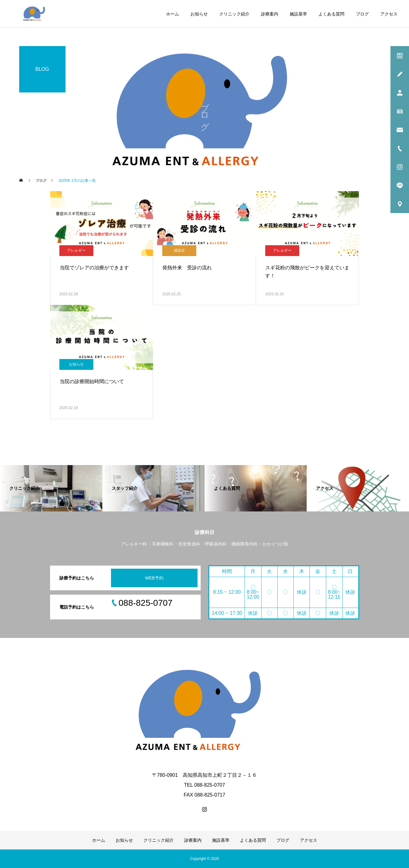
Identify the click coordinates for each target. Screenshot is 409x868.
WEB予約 (154, 578)
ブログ (362, 14)
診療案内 (270, 14)
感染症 (179, 250)
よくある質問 (331, 14)
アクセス (389, 14)
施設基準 (298, 14)
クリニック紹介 (234, 14)
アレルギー (76, 250)
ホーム (173, 14)
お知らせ (199, 14)
